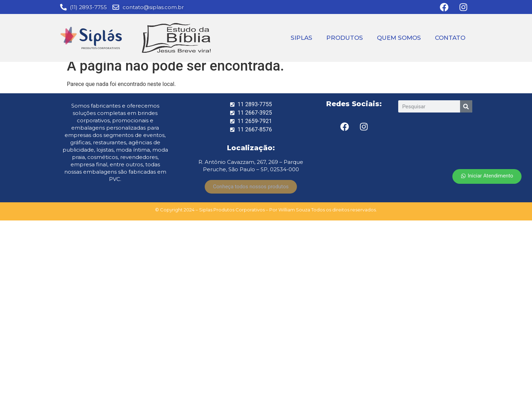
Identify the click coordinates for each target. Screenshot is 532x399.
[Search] (466, 106)
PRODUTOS (345, 38)
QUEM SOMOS (399, 38)
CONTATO (450, 38)
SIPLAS (301, 38)
